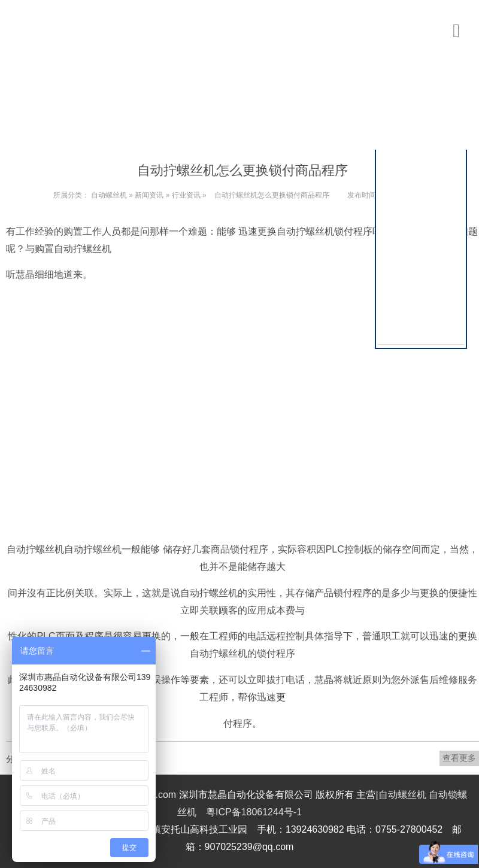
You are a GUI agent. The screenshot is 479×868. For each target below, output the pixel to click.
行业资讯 (186, 195)
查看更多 (459, 758)
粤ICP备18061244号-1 (254, 812)
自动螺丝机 (109, 195)
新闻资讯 (149, 195)
